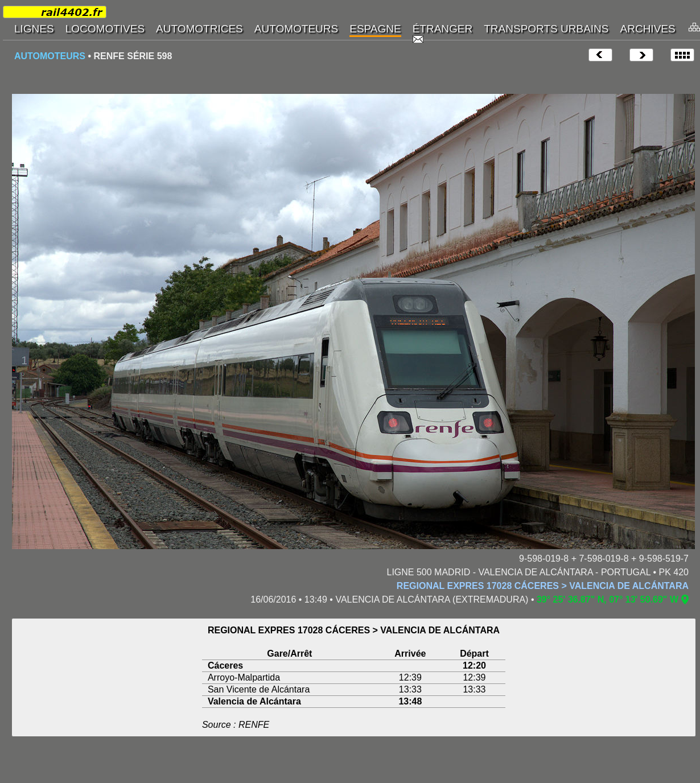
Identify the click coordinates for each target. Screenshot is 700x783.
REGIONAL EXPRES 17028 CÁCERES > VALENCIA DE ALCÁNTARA (543, 586)
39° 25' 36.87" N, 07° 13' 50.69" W (608, 599)
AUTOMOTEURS (50, 56)
